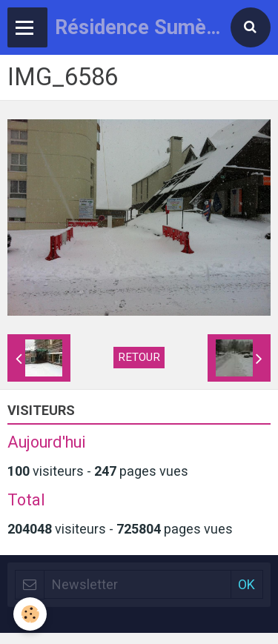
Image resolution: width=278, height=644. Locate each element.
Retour (139, 357)
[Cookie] (30, 614)
